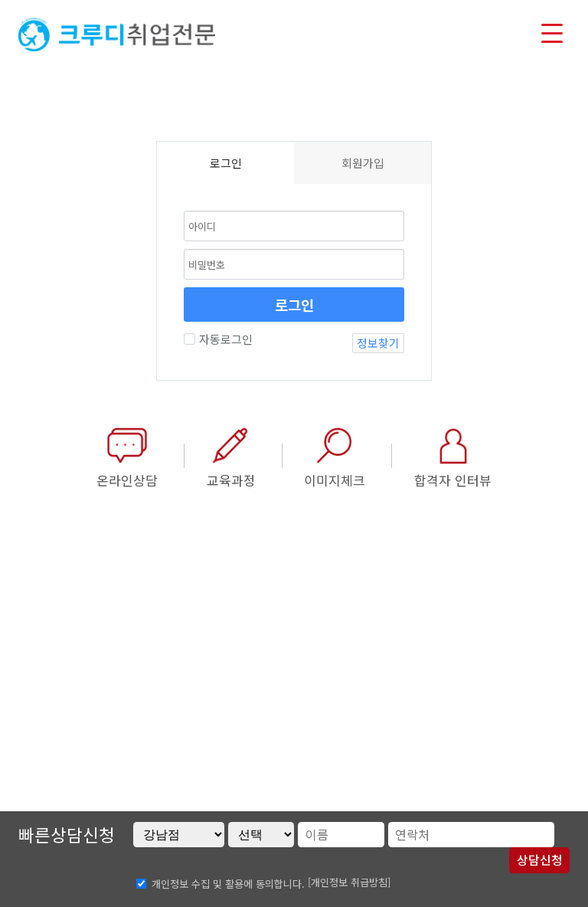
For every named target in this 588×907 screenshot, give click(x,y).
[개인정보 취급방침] (349, 882)
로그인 (294, 305)
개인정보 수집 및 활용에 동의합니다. (228, 883)
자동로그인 (224, 339)
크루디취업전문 (117, 34)
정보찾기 (378, 343)
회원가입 (363, 163)
